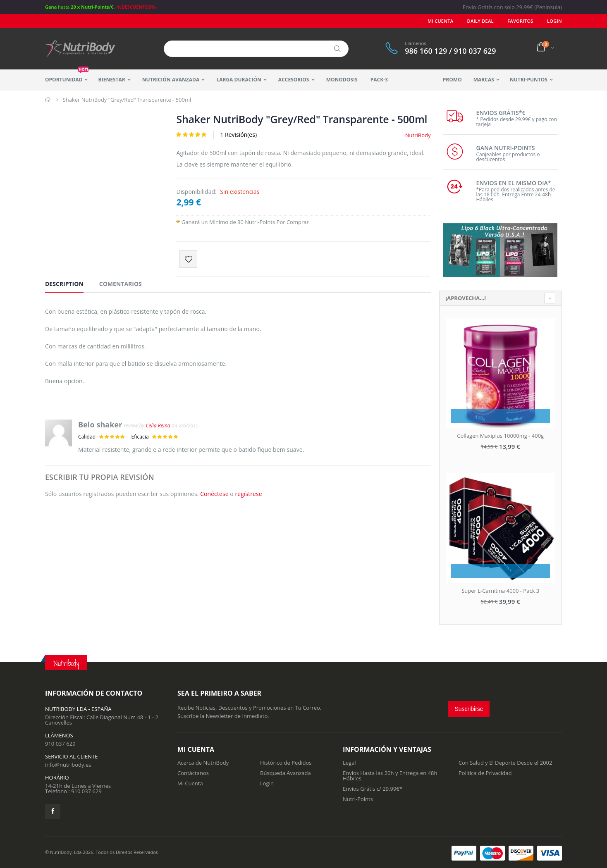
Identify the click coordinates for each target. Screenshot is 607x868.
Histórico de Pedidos (286, 763)
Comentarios (121, 284)
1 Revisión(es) (238, 135)
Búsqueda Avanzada (286, 773)
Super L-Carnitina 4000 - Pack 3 (500, 591)
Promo (452, 80)
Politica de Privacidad (485, 773)
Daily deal (480, 21)
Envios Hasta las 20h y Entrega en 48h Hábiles (390, 776)
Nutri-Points (358, 799)
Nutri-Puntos (529, 80)
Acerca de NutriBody (203, 763)
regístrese (248, 494)
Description (64, 284)
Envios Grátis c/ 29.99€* (373, 789)
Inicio (48, 100)
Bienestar (112, 80)
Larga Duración (239, 80)
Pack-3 (379, 80)
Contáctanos (193, 773)
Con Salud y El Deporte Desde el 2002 (505, 763)
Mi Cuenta (440, 21)
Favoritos (520, 21)
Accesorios (294, 80)
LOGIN (554, 21)
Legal (349, 763)
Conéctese (214, 494)
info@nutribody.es (68, 765)
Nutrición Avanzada (171, 80)
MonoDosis (342, 80)
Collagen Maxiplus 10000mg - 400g (500, 436)
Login (267, 783)
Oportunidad (67, 76)
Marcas (484, 80)
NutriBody (418, 135)
